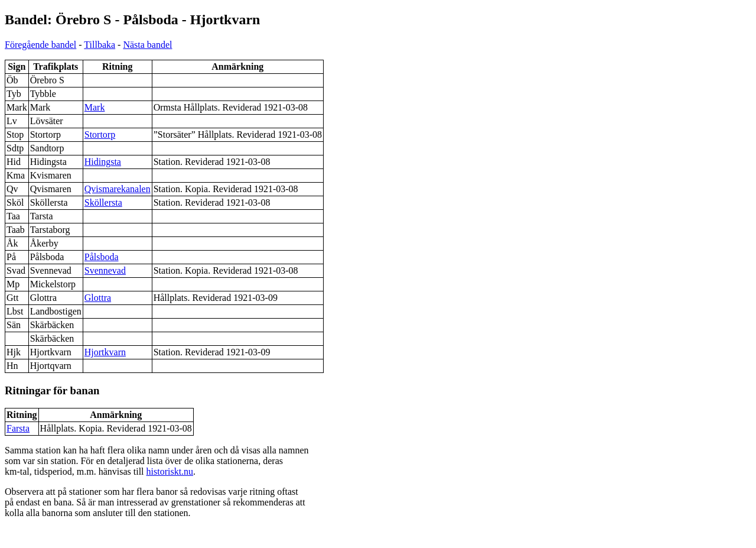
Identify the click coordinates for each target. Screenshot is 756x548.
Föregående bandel (40, 45)
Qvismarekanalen (118, 189)
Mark (95, 107)
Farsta (18, 428)
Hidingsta (103, 162)
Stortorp (100, 134)
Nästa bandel (147, 45)
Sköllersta (103, 202)
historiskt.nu (170, 471)
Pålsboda (102, 257)
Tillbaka (100, 45)
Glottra (98, 298)
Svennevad (105, 270)
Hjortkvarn (105, 352)
